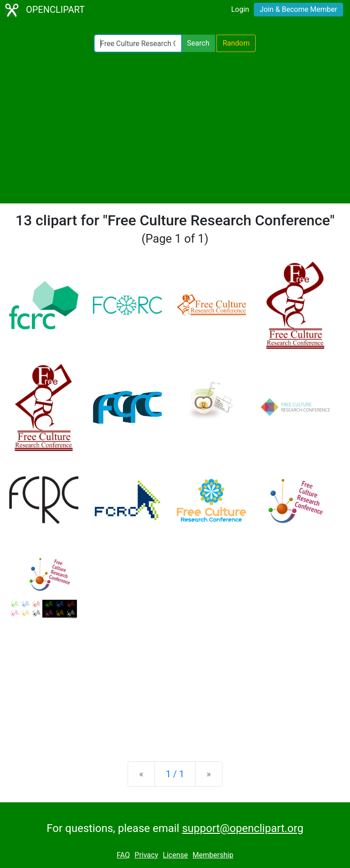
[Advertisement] (175, 128)
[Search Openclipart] (138, 43)
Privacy (146, 855)
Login (240, 9)
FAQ (123, 855)
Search (198, 43)
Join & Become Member (299, 9)
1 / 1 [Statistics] (175, 774)
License (175, 855)
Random (236, 43)
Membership (213, 855)
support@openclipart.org (242, 828)
